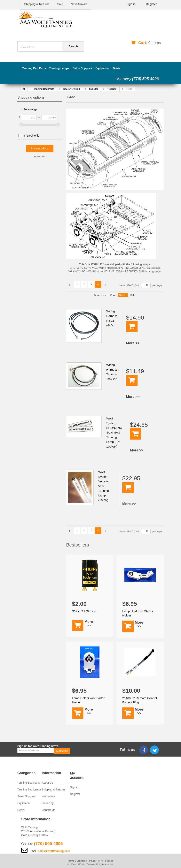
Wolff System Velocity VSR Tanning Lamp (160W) (104, 486)
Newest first (100, 295)
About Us (47, 783)
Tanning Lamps (59, 68)
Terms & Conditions (77, 861)
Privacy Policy (96, 861)
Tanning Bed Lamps (29, 789)
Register (151, 4)
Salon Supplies (82, 68)
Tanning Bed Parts (34, 68)
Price (113, 295)
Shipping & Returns (54, 789)
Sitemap (109, 861)
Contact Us (48, 810)
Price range (30, 109)
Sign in (131, 4)
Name (123, 295)
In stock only (32, 136)
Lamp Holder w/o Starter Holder (89, 700)
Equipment (102, 68)
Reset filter (40, 157)
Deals (117, 68)
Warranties (48, 796)
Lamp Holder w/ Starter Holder (138, 613)
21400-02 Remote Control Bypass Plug (136, 700)
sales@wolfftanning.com (54, 851)
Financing (48, 803)
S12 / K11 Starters (85, 611)
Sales (133, 295)
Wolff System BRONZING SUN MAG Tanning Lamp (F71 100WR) (114, 432)
